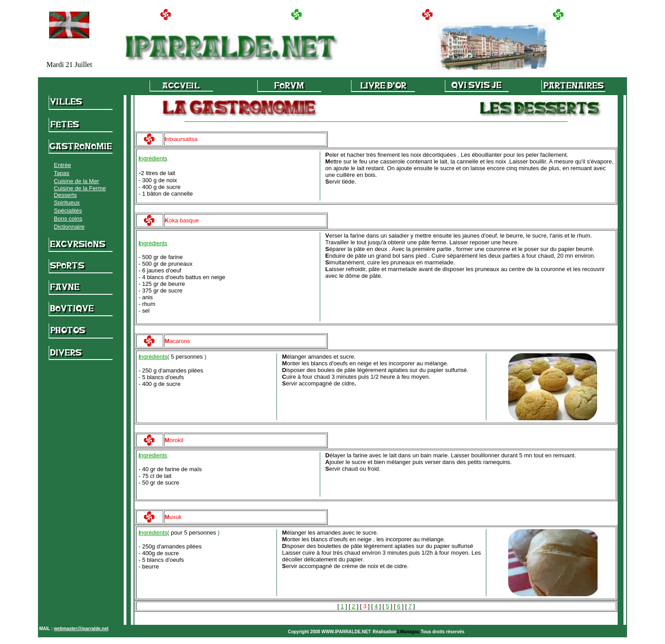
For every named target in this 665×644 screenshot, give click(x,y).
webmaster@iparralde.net (81, 629)
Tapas (62, 173)
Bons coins (68, 219)
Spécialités (68, 211)
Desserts (65, 195)
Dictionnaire (69, 227)
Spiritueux (67, 203)
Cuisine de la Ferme (80, 188)
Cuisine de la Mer (77, 181)
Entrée (63, 165)
